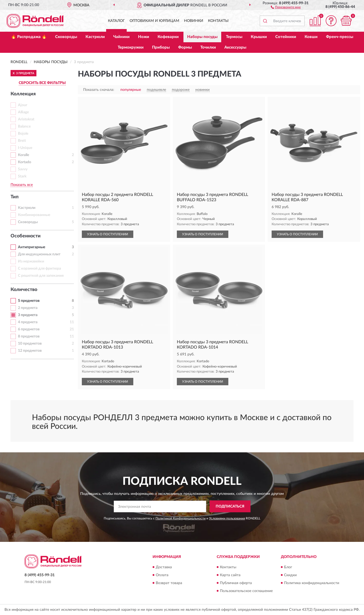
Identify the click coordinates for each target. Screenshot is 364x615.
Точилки (208, 47)
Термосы (234, 37)
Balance (24, 126)
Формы (185, 47)
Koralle (23, 155)
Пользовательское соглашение (246, 591)
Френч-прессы (340, 37)
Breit (22, 141)
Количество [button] (24, 290)
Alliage (23, 112)
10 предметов (30, 344)
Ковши (311, 37)
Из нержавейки (31, 261)
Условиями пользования (227, 518)
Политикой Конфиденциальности (181, 518)
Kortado (25, 162)
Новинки (194, 21)
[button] (286, 7)
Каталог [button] (116, 21)
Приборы (161, 47)
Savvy (23, 169)
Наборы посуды (202, 37)
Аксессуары (235, 47)
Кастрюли (95, 37)
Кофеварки (168, 37)
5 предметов (29, 301)
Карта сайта (230, 575)
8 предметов (29, 336)
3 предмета (28, 315)
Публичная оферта (236, 583)
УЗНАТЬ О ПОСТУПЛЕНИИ (108, 234)
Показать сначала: (99, 90)
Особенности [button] (26, 236)
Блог (288, 567)
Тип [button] (15, 197)
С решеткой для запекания (41, 276)
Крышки (259, 37)
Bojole (23, 134)
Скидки (290, 575)
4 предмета (28, 322)
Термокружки (131, 47)
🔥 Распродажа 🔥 (29, 37)
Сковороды (66, 37)
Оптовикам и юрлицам (154, 21)
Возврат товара (169, 583)
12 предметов (30, 351)
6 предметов (29, 329)
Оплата (162, 575)
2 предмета (28, 308)
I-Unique (25, 148)
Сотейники (286, 37)
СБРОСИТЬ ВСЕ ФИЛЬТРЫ (42, 83)
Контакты (218, 21)
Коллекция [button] (23, 94)
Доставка (164, 567)
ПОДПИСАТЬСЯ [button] (230, 506)
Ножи (144, 37)
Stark (22, 176)
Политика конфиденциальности (312, 583)
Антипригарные (32, 247)
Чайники (121, 37)
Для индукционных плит (39, 254)
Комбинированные (34, 215)
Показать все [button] (22, 185)
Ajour (23, 105)
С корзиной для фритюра (39, 269)
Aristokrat (26, 119)
